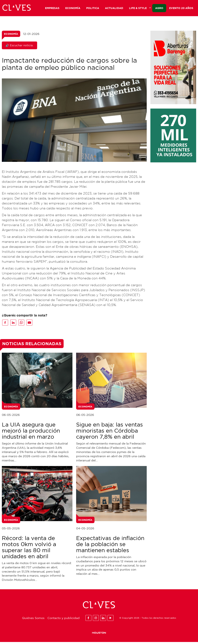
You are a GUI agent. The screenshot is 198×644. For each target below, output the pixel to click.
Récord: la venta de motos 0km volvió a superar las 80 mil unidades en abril (29, 549)
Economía (73, 9)
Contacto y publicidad (64, 620)
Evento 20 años (181, 9)
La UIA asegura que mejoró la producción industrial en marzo (31, 432)
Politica (93, 9)
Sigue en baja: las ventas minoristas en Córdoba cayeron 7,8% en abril (109, 432)
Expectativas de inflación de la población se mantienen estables (110, 546)
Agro (159, 9)
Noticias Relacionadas (32, 346)
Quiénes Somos (33, 620)
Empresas (52, 9)
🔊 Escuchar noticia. (19, 47)
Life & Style (140, 9)
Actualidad (114, 9)
